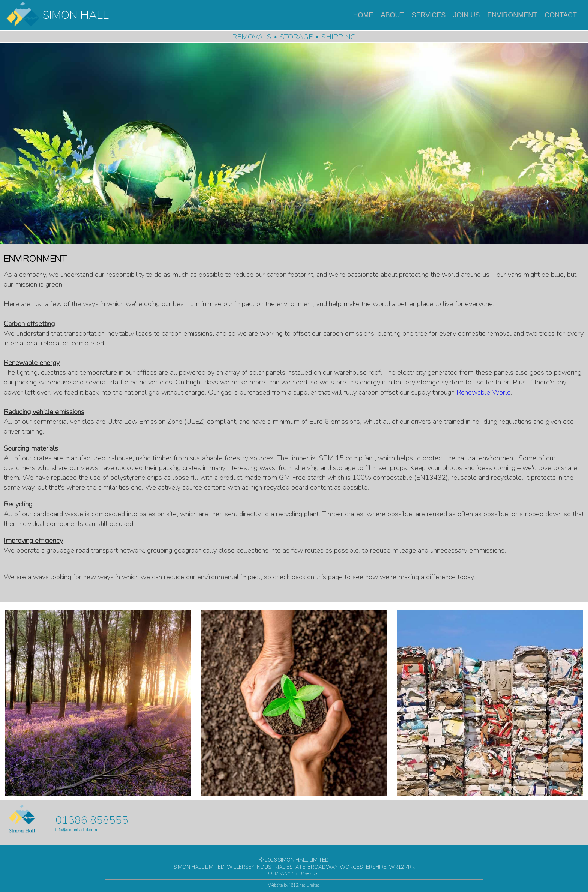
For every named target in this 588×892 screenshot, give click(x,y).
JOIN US (466, 15)
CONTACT (561, 15)
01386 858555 (92, 820)
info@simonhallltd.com (76, 830)
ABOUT (393, 15)
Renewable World (484, 392)
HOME (363, 15)
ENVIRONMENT (512, 15)
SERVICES (429, 15)
